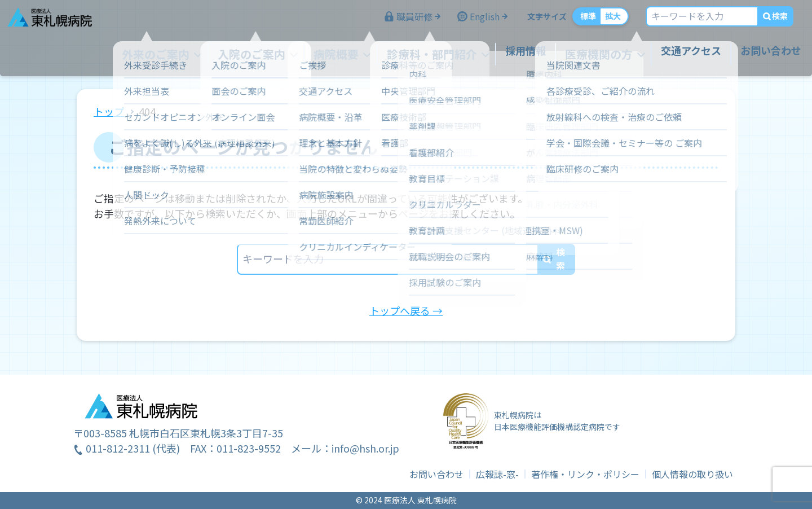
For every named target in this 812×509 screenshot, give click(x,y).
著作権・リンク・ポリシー (585, 474)
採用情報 (523, 55)
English (475, 21)
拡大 (603, 21)
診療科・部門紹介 (434, 55)
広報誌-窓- (497, 474)
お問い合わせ (761, 55)
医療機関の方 (593, 55)
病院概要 (345, 55)
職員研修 (405, 21)
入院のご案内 (266, 55)
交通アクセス (681, 55)
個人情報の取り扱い (692, 474)
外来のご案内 (176, 55)
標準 (579, 21)
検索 (770, 21)
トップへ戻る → (406, 310)
